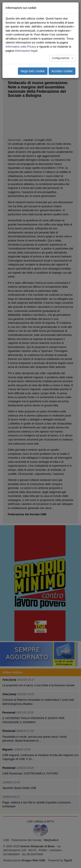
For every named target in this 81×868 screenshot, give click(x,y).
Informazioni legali (26, 51)
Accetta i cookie (62, 71)
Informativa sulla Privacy (21, 47)
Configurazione (61, 58)
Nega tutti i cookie (33, 71)
